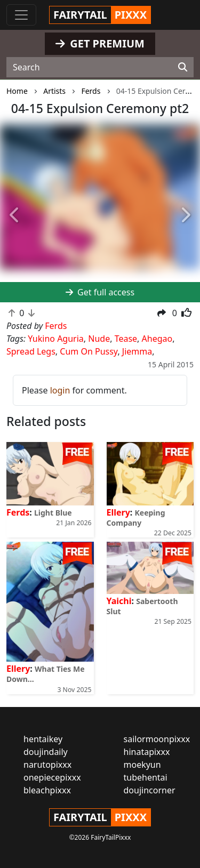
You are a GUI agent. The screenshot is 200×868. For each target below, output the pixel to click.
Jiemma (137, 351)
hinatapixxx (147, 752)
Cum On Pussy (89, 351)
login (60, 390)
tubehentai (146, 777)
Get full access (100, 292)
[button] (15, 215)
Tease (126, 339)
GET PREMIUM (100, 43)
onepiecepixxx (52, 777)
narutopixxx (47, 765)
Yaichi (119, 601)
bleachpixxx (47, 790)
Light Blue (53, 513)
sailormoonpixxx (157, 739)
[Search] (183, 67)
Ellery (118, 512)
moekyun (142, 765)
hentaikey (43, 739)
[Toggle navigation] (21, 15)
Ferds (18, 512)
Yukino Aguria (56, 339)
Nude (99, 339)
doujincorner (150, 790)
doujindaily (46, 752)
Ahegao (157, 339)
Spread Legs (31, 351)
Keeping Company (136, 518)
